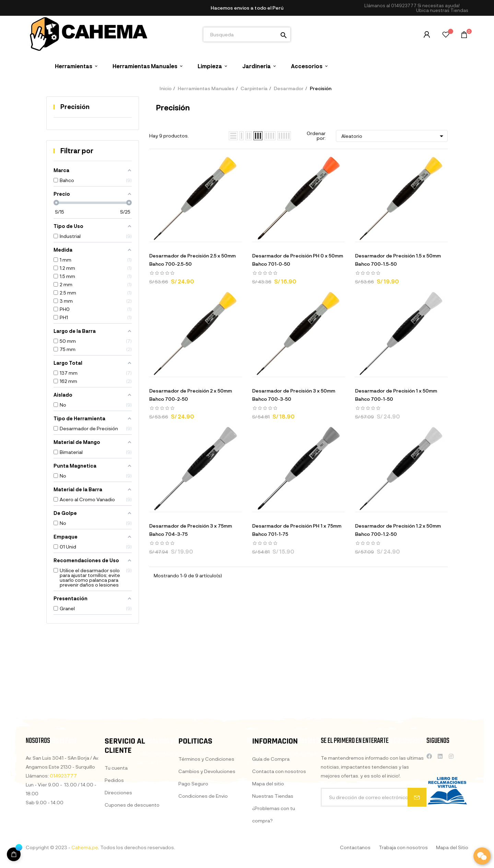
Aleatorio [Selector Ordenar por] (393, 136)
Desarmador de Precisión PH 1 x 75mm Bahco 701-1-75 (297, 530)
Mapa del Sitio (452, 847)
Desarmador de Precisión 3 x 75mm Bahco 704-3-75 (191, 530)
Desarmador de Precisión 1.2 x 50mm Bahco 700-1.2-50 (398, 530)
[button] (442, 10)
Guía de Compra (271, 835)
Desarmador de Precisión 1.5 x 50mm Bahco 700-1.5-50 (398, 260)
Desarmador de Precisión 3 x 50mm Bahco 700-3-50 (294, 395)
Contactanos (355, 847)
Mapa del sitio (268, 860)
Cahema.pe (85, 847)
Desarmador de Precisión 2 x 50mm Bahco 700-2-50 (191, 395)
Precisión (75, 107)
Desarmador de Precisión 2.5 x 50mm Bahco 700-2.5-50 (192, 260)
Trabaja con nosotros (403, 847)
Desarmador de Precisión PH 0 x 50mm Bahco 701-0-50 (298, 260)
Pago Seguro (193, 852)
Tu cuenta (116, 834)
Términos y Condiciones (206, 827)
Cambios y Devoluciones (207, 840)
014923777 (404, 5)
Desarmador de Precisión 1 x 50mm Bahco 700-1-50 (396, 395)
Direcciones (118, 859)
